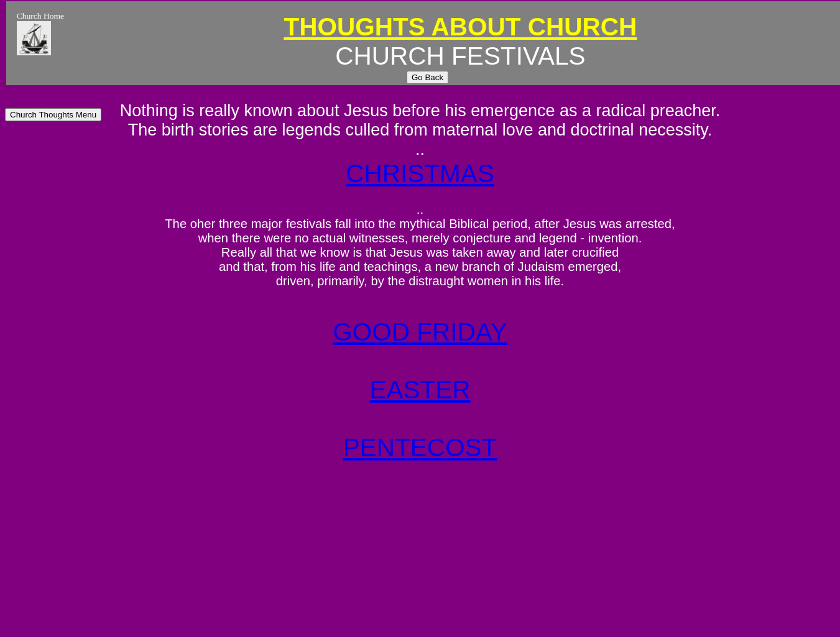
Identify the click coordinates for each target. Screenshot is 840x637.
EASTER (420, 390)
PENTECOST (420, 447)
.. (420, 149)
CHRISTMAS (420, 173)
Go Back (427, 77)
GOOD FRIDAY (420, 332)
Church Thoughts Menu (53, 115)
